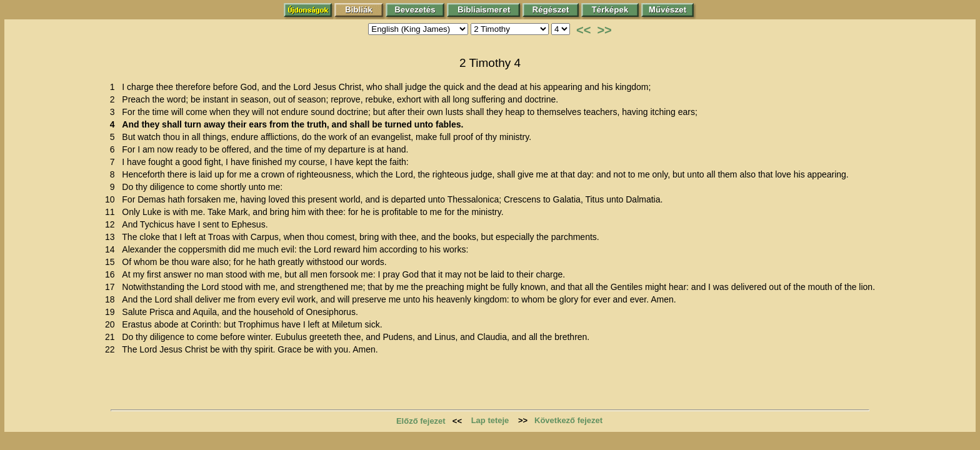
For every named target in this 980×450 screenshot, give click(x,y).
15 (112, 262)
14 (112, 249)
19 (112, 312)
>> (604, 30)
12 (112, 224)
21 (112, 337)
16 (112, 274)
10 (112, 199)
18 (112, 299)
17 (112, 287)
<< (583, 30)
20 (112, 324)
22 (112, 349)
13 (112, 237)
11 (112, 212)
